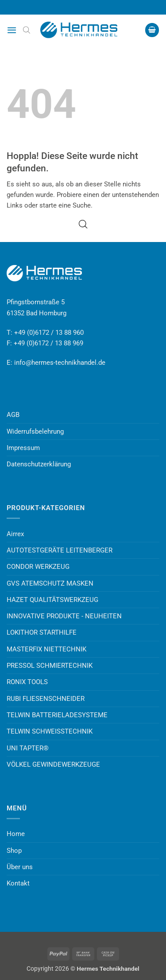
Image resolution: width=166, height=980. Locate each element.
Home (16, 834)
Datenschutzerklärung (39, 464)
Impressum (23, 448)
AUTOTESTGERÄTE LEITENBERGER (60, 550)
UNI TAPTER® (28, 748)
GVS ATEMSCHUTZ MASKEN (50, 583)
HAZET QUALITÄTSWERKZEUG (52, 600)
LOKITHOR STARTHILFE (42, 632)
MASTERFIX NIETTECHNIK (46, 649)
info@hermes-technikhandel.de (60, 363)
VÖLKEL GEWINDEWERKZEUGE (53, 764)
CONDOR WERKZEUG (38, 567)
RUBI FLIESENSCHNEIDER (46, 699)
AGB (13, 415)
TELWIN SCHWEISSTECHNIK (50, 731)
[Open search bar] (27, 30)
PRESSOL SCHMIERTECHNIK (50, 666)
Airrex (15, 534)
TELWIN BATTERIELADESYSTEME (57, 715)
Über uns (20, 867)
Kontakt (18, 883)
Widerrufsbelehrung (35, 431)
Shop (14, 851)
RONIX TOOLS (27, 682)
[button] (12, 30)
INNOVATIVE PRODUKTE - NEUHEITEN (64, 616)
